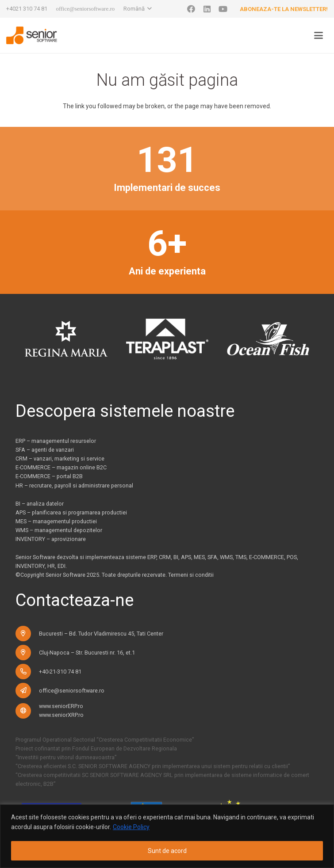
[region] (167, 836)
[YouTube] (223, 9)
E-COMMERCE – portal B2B (49, 476)
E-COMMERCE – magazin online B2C (61, 467)
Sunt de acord (167, 851)
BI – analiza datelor (40, 504)
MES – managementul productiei (56, 521)
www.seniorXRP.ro (61, 715)
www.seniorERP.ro (61, 706)
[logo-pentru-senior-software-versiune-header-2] (32, 35)
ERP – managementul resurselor (56, 441)
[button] (138, 9)
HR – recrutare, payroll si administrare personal (74, 485)
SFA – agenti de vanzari (45, 450)
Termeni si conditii (191, 575)
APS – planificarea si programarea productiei (71, 512)
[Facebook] (191, 9)
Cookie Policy (131, 827)
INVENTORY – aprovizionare (51, 539)
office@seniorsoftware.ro (72, 691)
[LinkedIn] (207, 9)
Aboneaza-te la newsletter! (284, 9)
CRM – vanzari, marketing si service (60, 459)
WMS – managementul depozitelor (59, 530)
